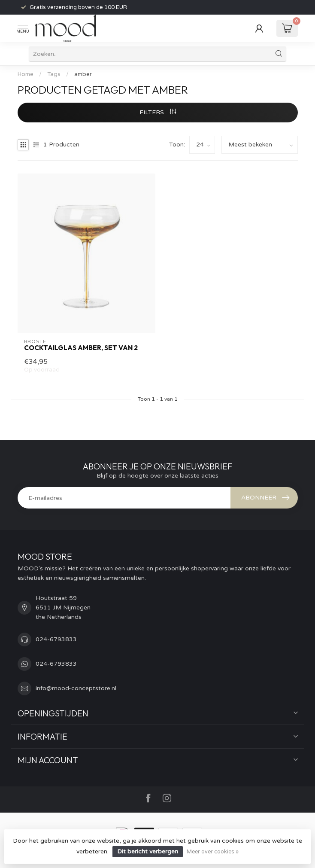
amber (83, 74)
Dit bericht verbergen (148, 851)
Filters (158, 112)
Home (26, 74)
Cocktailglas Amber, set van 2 (81, 348)
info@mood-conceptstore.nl (76, 688)
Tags (54, 74)
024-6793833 (56, 639)
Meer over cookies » (213, 852)
